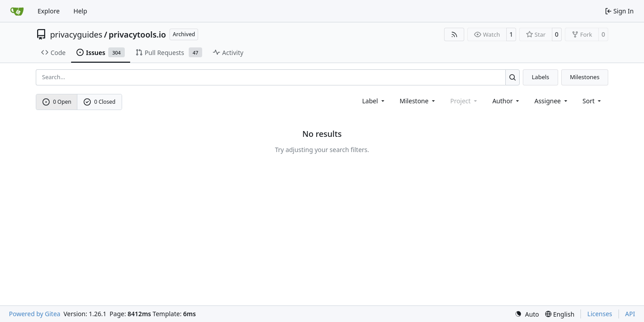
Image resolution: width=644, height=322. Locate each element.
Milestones (585, 77)
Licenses (600, 314)
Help (80, 11)
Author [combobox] (506, 101)
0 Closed (100, 102)
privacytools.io (137, 34)
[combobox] (374, 101)
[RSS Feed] (454, 34)
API (630, 314)
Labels (540, 77)
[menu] (593, 101)
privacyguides (76, 34)
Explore (49, 11)
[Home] (17, 11)
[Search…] (513, 77)
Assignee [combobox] (552, 101)
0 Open (57, 102)
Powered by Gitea (35, 314)
